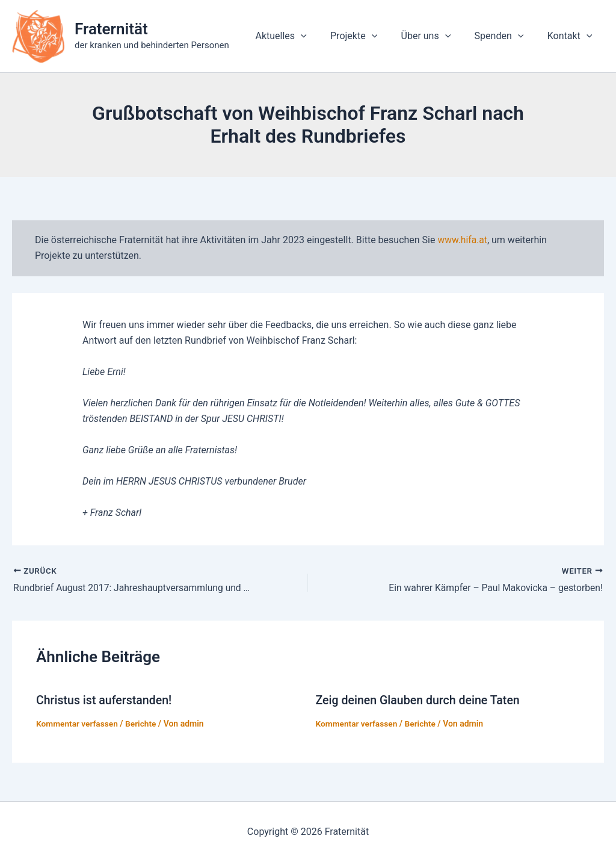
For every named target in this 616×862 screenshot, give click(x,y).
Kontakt (572, 36)
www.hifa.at (463, 240)
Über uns (437, 36)
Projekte (369, 36)
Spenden (506, 36)
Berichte (143, 724)
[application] (321, 36)
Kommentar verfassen (78, 724)
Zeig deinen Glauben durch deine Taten (420, 701)
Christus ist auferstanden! (106, 701)
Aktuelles (300, 36)
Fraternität (111, 29)
